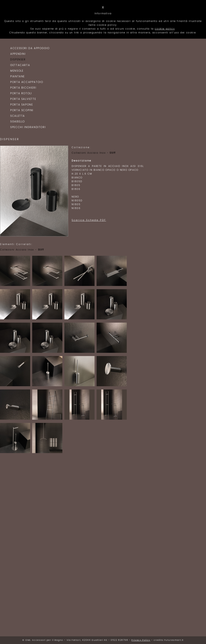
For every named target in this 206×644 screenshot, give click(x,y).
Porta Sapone (22, 105)
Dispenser (18, 60)
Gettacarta (20, 65)
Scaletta (18, 116)
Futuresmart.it (174, 640)
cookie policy (165, 29)
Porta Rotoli (21, 94)
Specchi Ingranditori (28, 127)
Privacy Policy (141, 640)
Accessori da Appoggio (30, 48)
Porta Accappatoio (27, 82)
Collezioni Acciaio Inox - (94, 153)
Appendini (18, 54)
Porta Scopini (22, 110)
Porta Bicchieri (23, 88)
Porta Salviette (23, 99)
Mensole (17, 71)
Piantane (18, 77)
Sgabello (18, 122)
